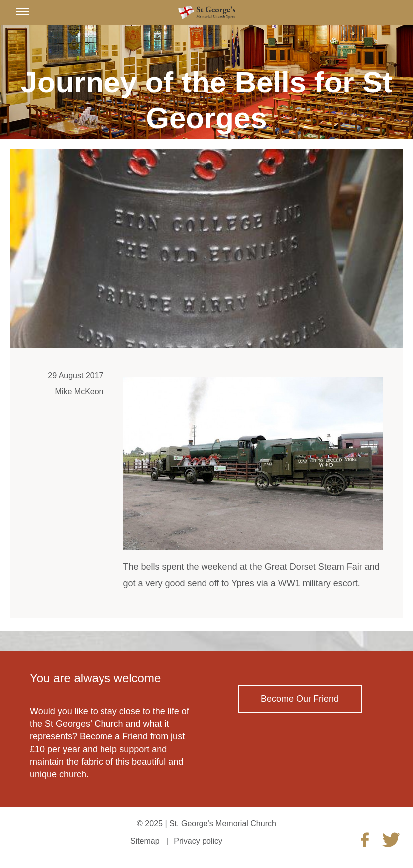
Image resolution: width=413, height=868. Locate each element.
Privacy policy (198, 841)
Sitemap (145, 841)
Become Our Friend (300, 699)
